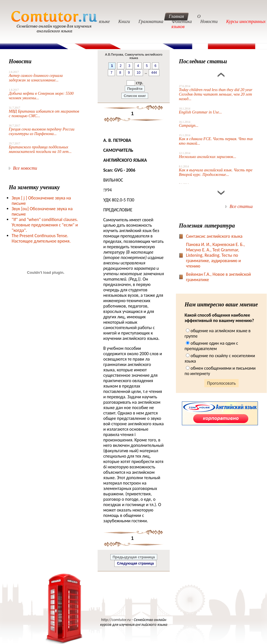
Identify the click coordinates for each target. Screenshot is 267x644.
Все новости (25, 168)
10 (139, 73)
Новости (209, 21)
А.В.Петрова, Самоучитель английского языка (134, 56)
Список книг (135, 96)
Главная (176, 16)
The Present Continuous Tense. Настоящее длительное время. (41, 238)
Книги (124, 21)
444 (154, 73)
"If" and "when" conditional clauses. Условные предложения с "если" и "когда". (45, 225)
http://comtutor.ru (116, 620)
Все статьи (241, 206)
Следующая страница (135, 563)
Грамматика (151, 21)
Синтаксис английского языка (214, 236)
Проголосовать (221, 383)
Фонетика (182, 21)
